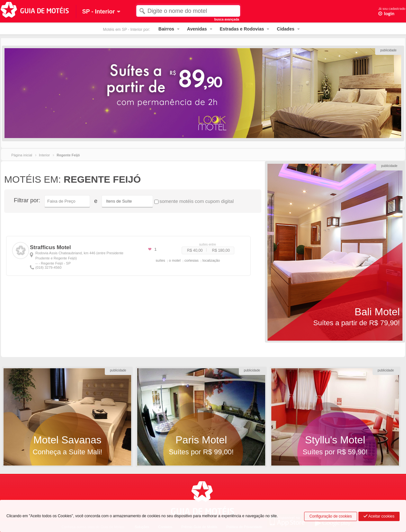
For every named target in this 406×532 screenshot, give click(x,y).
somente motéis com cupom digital (194, 201)
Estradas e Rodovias (242, 29)
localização (211, 260)
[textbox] (188, 11)
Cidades (285, 29)
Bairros (166, 29)
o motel (175, 260)
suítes (160, 260)
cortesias (192, 260)
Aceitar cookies (379, 516)
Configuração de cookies (330, 516)
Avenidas (197, 29)
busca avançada (227, 19)
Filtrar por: (27, 200)
